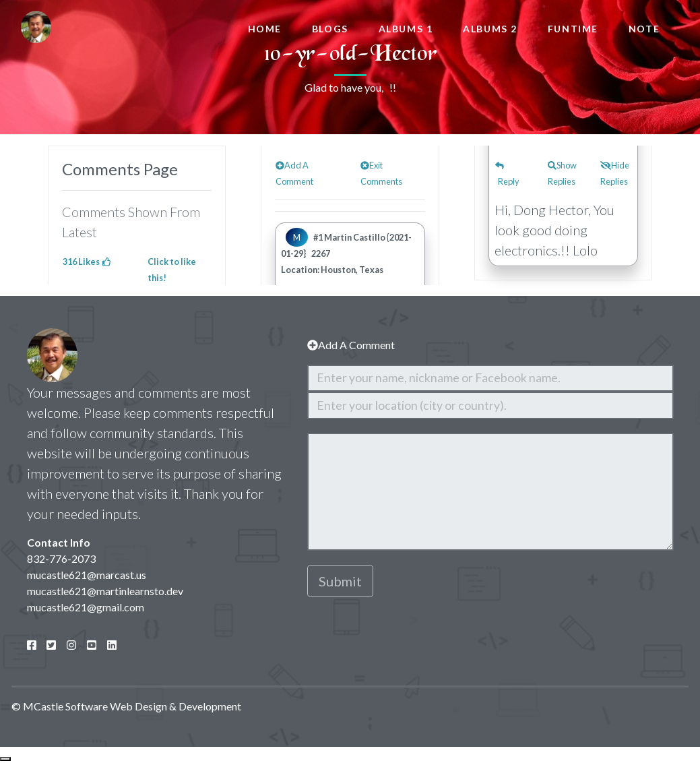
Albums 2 (490, 29)
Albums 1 (406, 29)
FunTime (573, 29)
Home (265, 29)
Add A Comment (351, 345)
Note (644, 29)
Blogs (330, 29)
